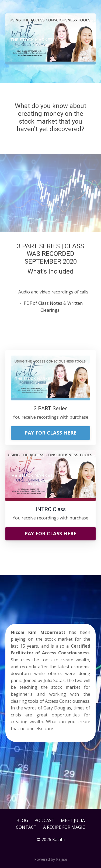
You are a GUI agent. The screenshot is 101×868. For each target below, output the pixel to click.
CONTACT (26, 827)
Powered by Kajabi (50, 859)
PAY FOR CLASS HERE (51, 433)
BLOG (22, 820)
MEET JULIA (73, 820)
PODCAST (44, 820)
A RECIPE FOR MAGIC (64, 827)
